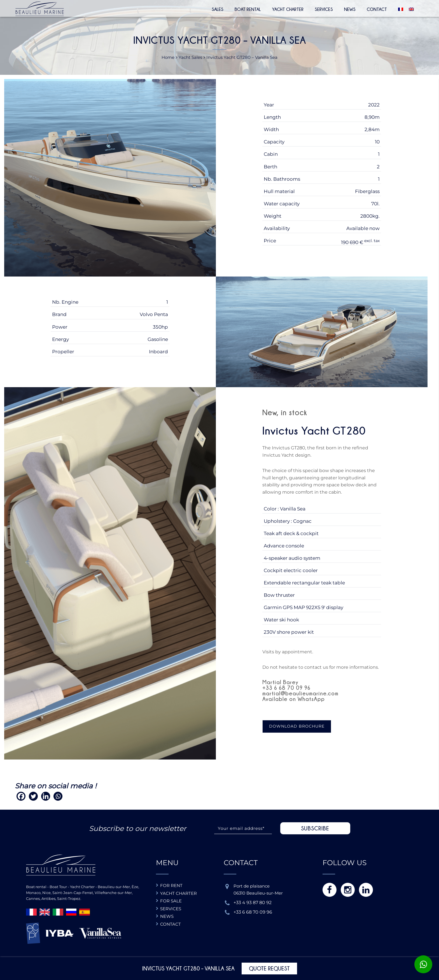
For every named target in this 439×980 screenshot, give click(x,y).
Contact (377, 9)
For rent (171, 885)
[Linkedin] (46, 796)
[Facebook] (21, 796)
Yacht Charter (288, 9)
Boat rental (248, 9)
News (350, 9)
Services (324, 9)
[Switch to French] (399, 9)
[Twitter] (33, 796)
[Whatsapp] (58, 796)
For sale (171, 901)
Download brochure (297, 726)
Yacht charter (178, 893)
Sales (218, 9)
